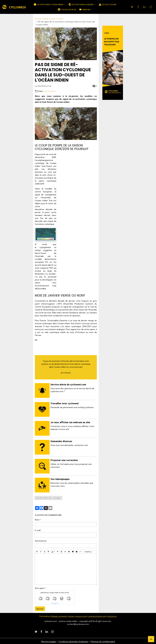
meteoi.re (112, 615)
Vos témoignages (60, 478)
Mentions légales (49, 641)
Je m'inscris (66, 373)
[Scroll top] (151, 639)
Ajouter (40, 608)
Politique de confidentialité (103, 641)
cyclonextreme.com (97, 615)
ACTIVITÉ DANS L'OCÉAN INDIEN (49, 4)
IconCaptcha (54, 602)
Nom (37, 519)
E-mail (38, 529)
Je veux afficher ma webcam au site (70, 422)
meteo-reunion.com (77, 615)
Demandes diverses (61, 441)
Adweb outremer (59, 615)
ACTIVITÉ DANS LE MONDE (81, 4)
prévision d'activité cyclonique (48, 497)
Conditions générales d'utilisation (73, 641)
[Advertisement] (78, 190)
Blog (46, 19)
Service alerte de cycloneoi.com (68, 384)
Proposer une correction (64, 460)
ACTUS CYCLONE (107, 4)
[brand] (13, 7)
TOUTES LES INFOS (67, 9)
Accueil (38, 19)
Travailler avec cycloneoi (65, 403)
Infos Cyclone (57, 19)
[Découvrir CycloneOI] (113, 63)
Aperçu (87, 551)
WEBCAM (85, 9)
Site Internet (41, 540)
